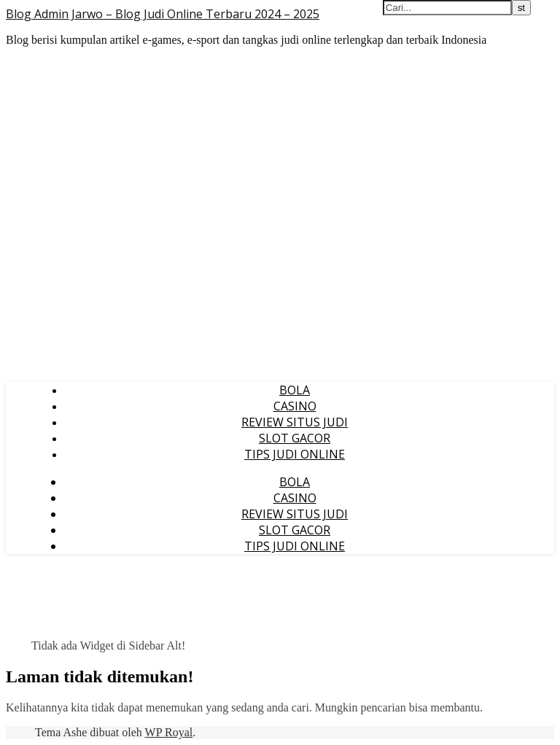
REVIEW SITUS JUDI (295, 422)
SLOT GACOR (295, 438)
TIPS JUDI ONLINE (295, 454)
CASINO (295, 406)
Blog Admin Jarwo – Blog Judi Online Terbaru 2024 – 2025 (163, 14)
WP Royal (169, 732)
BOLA (295, 390)
